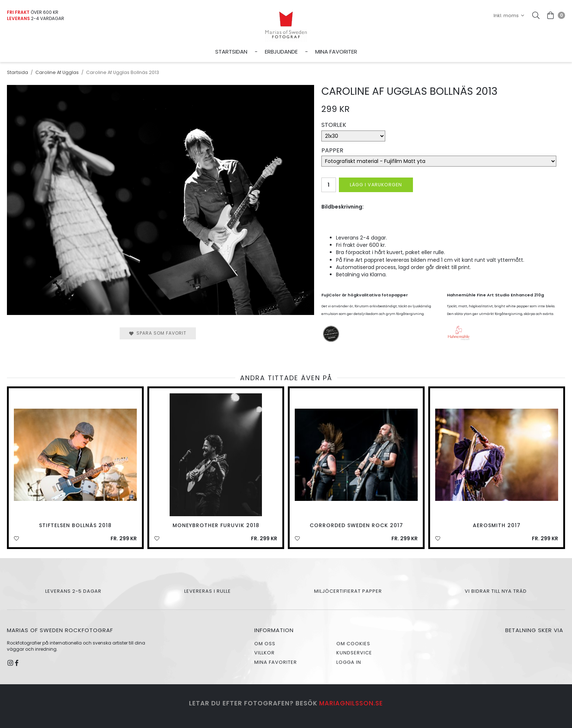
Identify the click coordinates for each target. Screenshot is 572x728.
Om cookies (353, 644)
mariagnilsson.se (351, 703)
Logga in (349, 662)
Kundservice (354, 653)
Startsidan (231, 52)
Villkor (264, 653)
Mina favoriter (336, 52)
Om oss (265, 644)
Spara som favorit (158, 333)
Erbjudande (281, 52)
